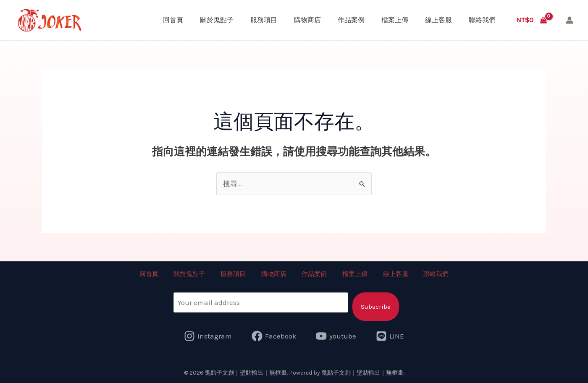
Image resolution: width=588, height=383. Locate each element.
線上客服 (438, 20)
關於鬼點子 (217, 20)
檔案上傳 (395, 20)
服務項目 (264, 20)
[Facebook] (274, 336)
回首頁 (173, 20)
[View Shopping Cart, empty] (532, 20)
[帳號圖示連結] (570, 20)
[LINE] (390, 336)
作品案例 (351, 20)
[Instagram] (208, 336)
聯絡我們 (482, 20)
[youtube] (336, 336)
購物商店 (307, 20)
